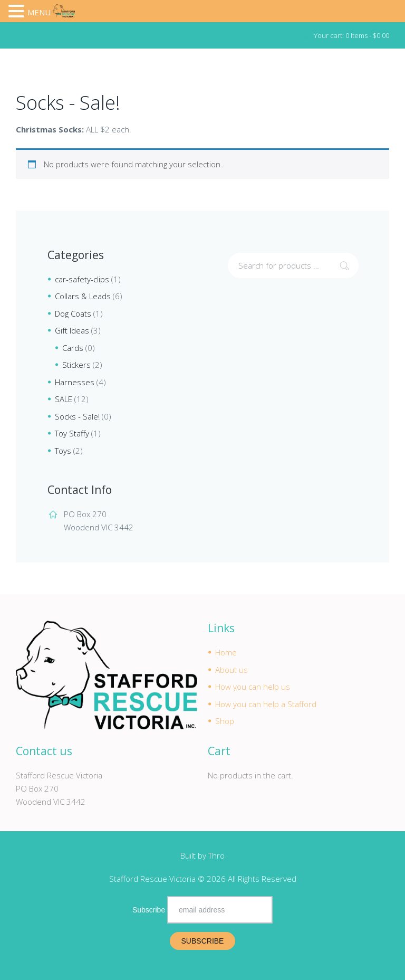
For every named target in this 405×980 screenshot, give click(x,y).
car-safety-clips (82, 279)
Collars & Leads (83, 296)
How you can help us (253, 687)
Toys (63, 451)
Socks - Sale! (77, 416)
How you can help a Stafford (266, 704)
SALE (64, 399)
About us (232, 670)
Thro (216, 855)
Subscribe (149, 910)
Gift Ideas (72, 330)
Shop (225, 721)
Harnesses (75, 382)
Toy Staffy (72, 433)
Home (226, 652)
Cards (73, 348)
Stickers (76, 365)
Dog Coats (73, 313)
